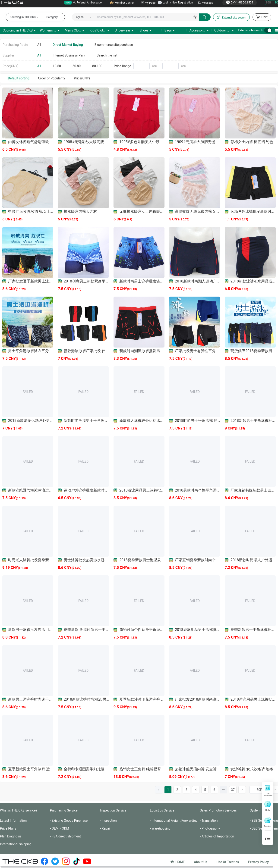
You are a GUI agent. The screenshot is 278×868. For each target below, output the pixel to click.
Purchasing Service (64, 810)
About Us (201, 862)
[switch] (268, 30)
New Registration (182, 3)
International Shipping (16, 844)
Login (166, 3)
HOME (177, 862)
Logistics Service (162, 810)
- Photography (210, 828)
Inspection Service (113, 810)
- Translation (209, 821)
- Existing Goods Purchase (69, 821)
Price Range (122, 66)
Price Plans (8, 828)
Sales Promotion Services (218, 810)
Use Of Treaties (228, 862)
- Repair (105, 828)
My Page (148, 3)
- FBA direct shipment (65, 836)
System (255, 810)
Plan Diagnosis (11, 836)
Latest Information (13, 821)
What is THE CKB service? (19, 810)
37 (233, 790)
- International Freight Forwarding (174, 821)
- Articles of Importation (217, 836)
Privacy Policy (258, 862)
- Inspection (108, 821)
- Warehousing (160, 828)
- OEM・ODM (60, 828)
